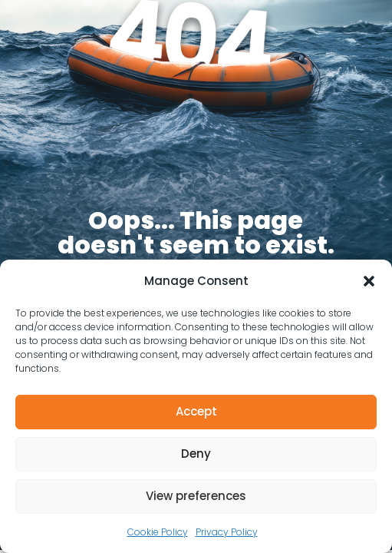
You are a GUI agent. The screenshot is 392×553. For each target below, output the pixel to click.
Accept (196, 411)
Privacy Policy (227, 532)
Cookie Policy (158, 532)
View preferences (196, 496)
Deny (196, 454)
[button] (369, 281)
